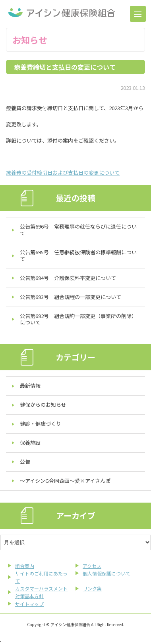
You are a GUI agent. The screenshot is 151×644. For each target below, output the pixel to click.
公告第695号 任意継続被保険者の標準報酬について (78, 255)
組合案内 (25, 566)
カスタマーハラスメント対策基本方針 (41, 592)
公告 (25, 462)
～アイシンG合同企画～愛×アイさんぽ (65, 481)
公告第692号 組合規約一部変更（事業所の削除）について (78, 319)
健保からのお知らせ (43, 405)
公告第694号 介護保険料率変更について (68, 278)
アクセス (92, 566)
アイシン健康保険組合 (62, 13)
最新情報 (30, 386)
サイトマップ (29, 604)
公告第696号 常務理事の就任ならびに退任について (78, 230)
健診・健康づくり (41, 424)
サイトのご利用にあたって (41, 577)
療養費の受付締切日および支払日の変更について (63, 172)
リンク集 (92, 588)
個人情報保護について (106, 573)
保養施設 (30, 443)
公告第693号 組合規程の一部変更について (71, 297)
